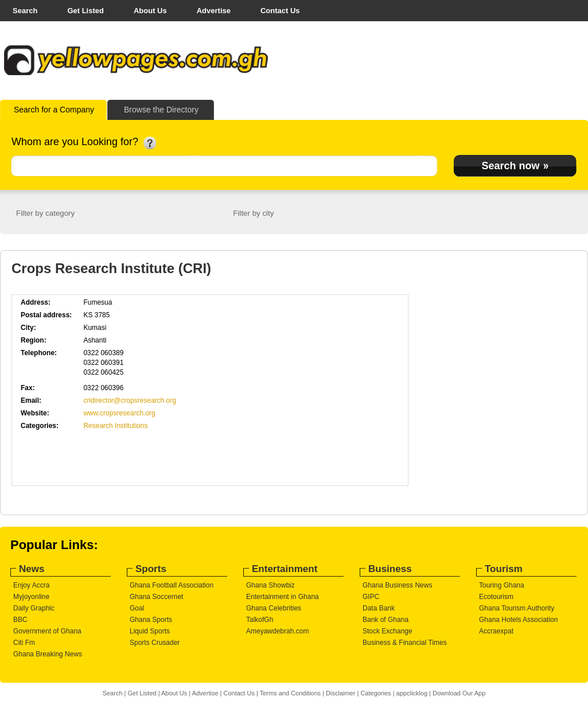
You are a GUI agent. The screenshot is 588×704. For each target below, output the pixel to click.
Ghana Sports (151, 620)
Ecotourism (496, 597)
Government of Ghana (47, 631)
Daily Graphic (34, 608)
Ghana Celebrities (274, 608)
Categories (375, 693)
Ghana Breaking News (48, 654)
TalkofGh (260, 620)
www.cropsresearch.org (119, 413)
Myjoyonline (31, 597)
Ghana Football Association (172, 585)
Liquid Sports (150, 631)
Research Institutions (115, 426)
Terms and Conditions (290, 693)
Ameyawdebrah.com (277, 631)
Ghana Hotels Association (518, 620)
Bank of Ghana (385, 620)
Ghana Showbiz (270, 585)
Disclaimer (340, 693)
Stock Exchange (388, 631)
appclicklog (412, 693)
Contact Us (280, 11)
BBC (20, 620)
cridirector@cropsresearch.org (130, 400)
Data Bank (379, 608)
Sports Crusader (155, 643)
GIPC (371, 597)
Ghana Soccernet (156, 597)
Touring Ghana (502, 585)
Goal (137, 608)
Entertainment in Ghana (283, 597)
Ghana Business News (397, 585)
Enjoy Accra (31, 585)
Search (25, 11)
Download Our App (459, 693)
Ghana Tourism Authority (517, 608)
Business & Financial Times (405, 643)
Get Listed (85, 11)
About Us (150, 11)
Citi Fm (24, 643)
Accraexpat (496, 631)
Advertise (214, 11)
